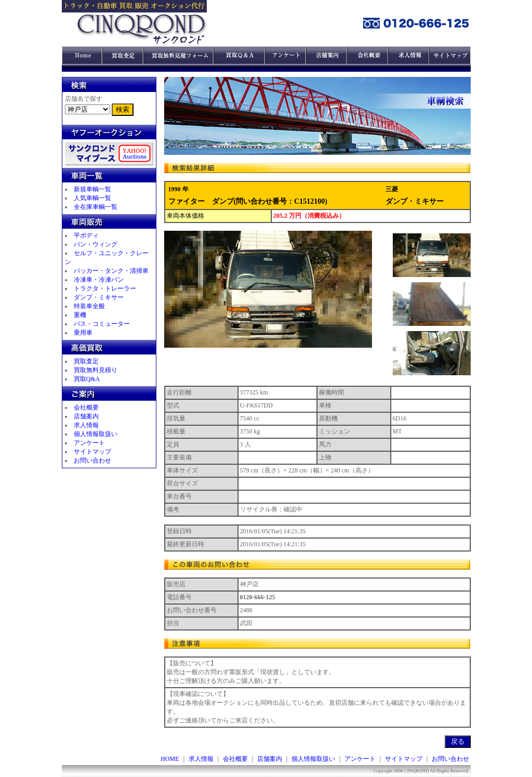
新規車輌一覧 (92, 189)
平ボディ (86, 235)
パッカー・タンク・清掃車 (111, 271)
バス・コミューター (102, 324)
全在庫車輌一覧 (96, 207)
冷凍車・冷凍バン (99, 280)
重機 (80, 315)
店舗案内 (86, 416)
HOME (170, 759)
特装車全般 (89, 306)
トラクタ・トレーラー (105, 288)
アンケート (89, 443)
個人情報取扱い (96, 434)
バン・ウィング (96, 244)
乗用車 (83, 333)
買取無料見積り (96, 370)
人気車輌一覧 (92, 198)
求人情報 (86, 425)
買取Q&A (87, 379)
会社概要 (86, 407)
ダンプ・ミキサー (99, 297)
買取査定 (86, 361)
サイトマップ (92, 452)
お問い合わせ (92, 460)
